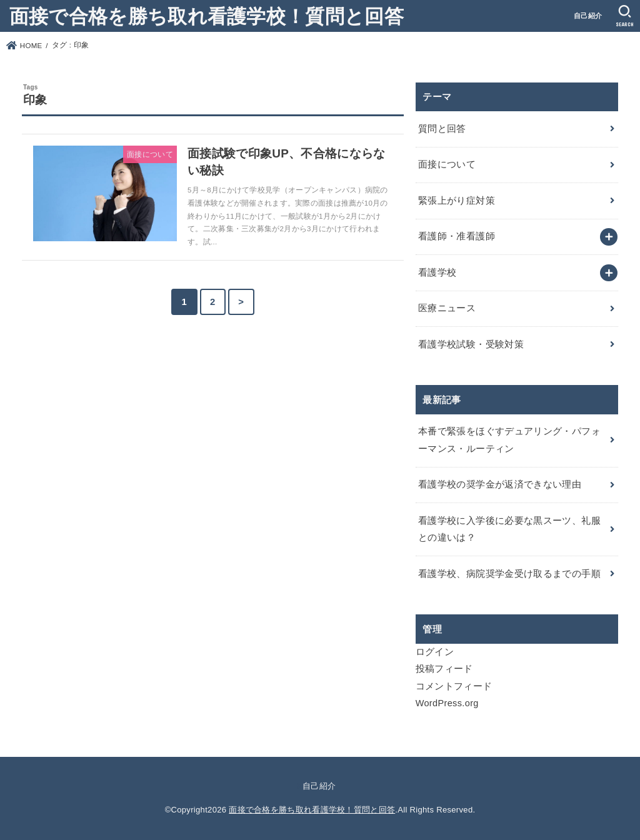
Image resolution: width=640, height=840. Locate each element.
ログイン (435, 652)
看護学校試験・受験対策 (471, 344)
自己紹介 (588, 16)
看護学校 (437, 272)
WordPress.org (447, 703)
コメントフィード (454, 686)
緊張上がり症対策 (457, 201)
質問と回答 (442, 129)
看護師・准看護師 (457, 236)
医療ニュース (447, 308)
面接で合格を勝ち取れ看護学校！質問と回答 (207, 15)
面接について (447, 164)
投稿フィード (444, 669)
